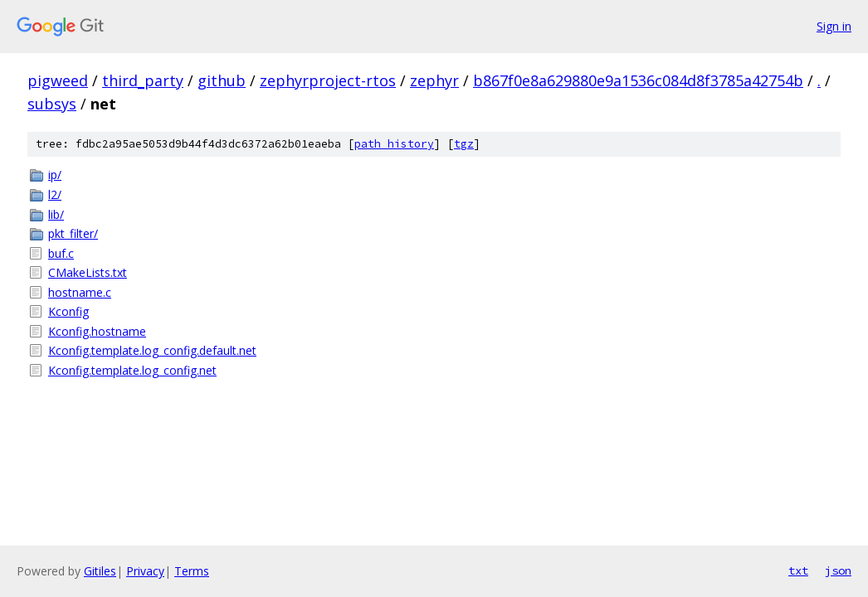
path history (394, 144)
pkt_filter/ (73, 233)
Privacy (145, 571)
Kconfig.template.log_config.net (132, 370)
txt (798, 570)
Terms (192, 571)
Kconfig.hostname (97, 331)
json (838, 570)
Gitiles (100, 571)
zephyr (434, 80)
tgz (464, 144)
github (222, 80)
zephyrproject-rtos (328, 80)
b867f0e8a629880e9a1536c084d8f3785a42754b (638, 80)
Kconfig (68, 311)
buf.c (61, 253)
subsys (52, 104)
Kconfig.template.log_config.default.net (152, 350)
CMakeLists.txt (88, 272)
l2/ (55, 194)
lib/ (56, 214)
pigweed (58, 80)
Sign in (834, 26)
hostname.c (80, 292)
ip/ (55, 175)
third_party (143, 80)
